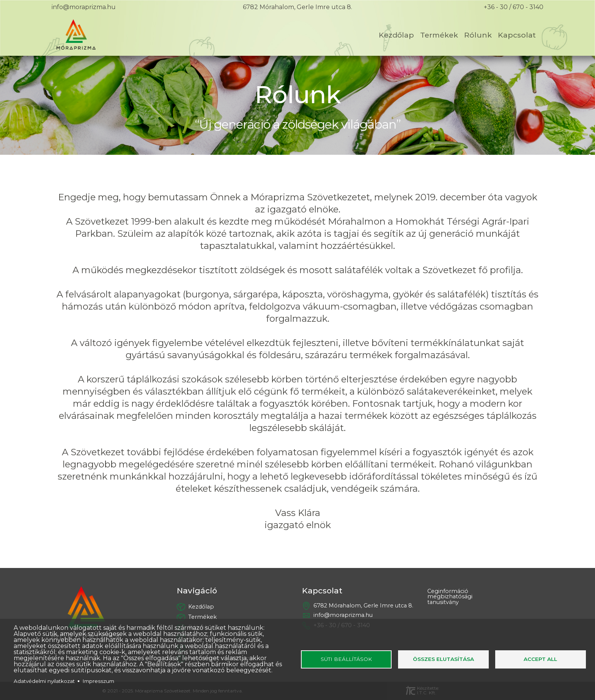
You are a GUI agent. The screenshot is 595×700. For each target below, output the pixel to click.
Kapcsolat (517, 35)
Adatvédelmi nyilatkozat (44, 681)
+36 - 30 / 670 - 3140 (514, 7)
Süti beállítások (346, 659)
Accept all (540, 659)
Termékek (439, 35)
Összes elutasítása (443, 659)
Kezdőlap (396, 35)
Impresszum (98, 681)
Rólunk (478, 35)
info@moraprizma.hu (84, 7)
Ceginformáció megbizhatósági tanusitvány (450, 597)
